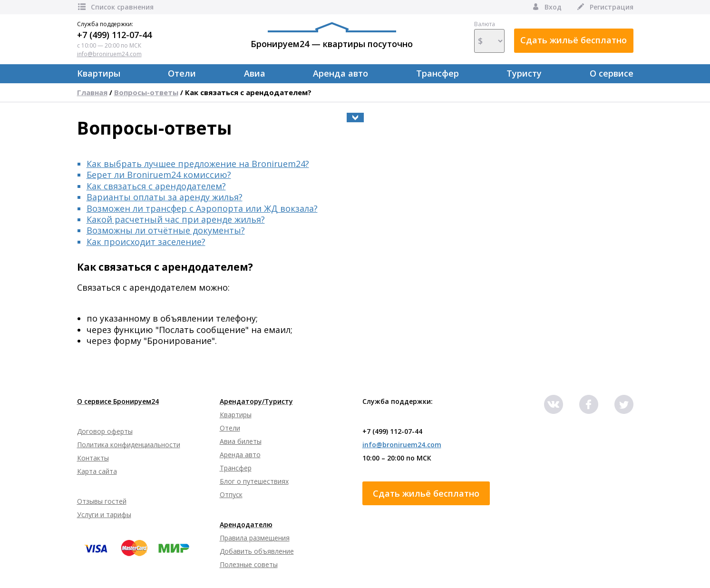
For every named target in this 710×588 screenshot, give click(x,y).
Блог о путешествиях (254, 481)
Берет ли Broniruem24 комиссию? (159, 175)
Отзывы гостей (102, 501)
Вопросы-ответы (146, 92)
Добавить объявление (257, 551)
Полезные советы (249, 564)
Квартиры (99, 73)
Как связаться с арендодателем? (248, 92)
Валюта (489, 37)
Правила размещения (255, 538)
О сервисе (612, 73)
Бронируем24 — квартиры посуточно (332, 36)
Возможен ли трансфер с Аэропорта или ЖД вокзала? (202, 208)
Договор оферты (105, 431)
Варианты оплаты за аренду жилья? (165, 197)
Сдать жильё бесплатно (574, 40)
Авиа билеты (241, 441)
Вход (546, 7)
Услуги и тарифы (104, 514)
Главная (92, 92)
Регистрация (605, 7)
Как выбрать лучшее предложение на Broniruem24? (198, 164)
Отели (182, 73)
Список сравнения (115, 7)
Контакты (93, 458)
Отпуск (231, 495)
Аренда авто (340, 73)
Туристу (524, 73)
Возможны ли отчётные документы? (166, 230)
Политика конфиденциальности (129, 445)
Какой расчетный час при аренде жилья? (176, 219)
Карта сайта (97, 471)
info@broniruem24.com (109, 54)
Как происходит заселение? (146, 242)
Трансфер (438, 73)
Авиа (255, 73)
